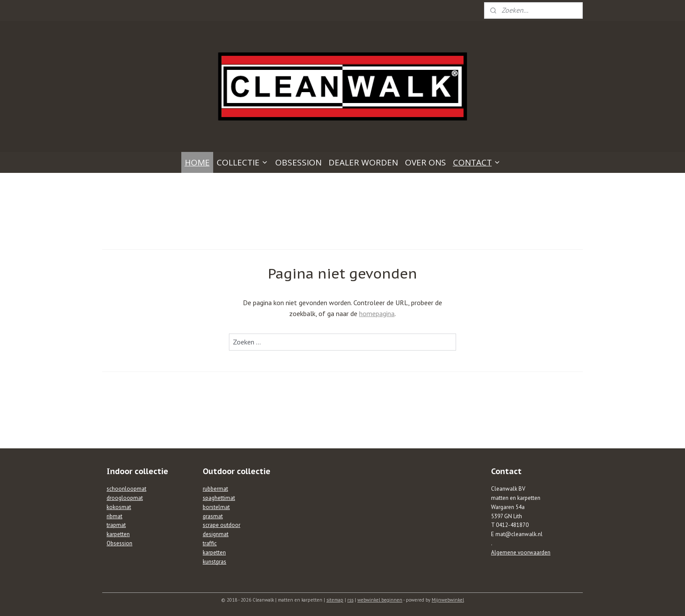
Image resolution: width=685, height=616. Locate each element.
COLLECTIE (242, 162)
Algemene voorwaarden (521, 552)
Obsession (119, 543)
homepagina (377, 313)
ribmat (114, 516)
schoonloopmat (126, 489)
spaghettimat (219, 498)
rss (350, 600)
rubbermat (215, 489)
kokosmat (119, 507)
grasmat (213, 516)
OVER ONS (426, 162)
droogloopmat (125, 498)
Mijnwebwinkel (448, 600)
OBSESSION (298, 162)
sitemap (335, 600)
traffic (210, 543)
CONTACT (477, 162)
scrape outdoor (221, 525)
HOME (197, 162)
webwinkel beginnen (380, 600)
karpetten (118, 534)
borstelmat (216, 507)
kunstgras (214, 562)
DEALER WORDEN (363, 162)
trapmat (116, 525)
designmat (216, 534)
